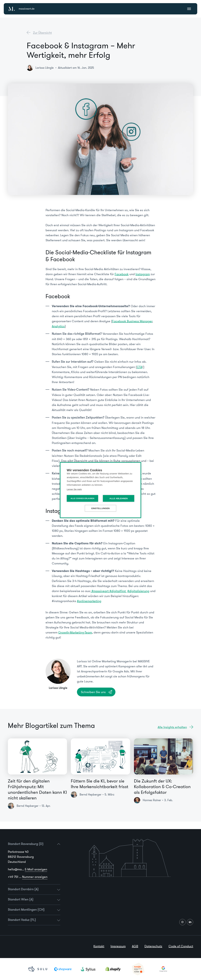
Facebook (122, 274)
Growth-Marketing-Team (75, 632)
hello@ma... (27, 869)
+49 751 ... (28, 877)
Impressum (118, 946)
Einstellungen (101, 508)
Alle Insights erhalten (172, 727)
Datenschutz (153, 946)
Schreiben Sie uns (93, 692)
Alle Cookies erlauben (83, 498)
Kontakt (99, 946)
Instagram (143, 274)
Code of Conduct (181, 946)
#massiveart (100, 591)
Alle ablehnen (119, 498)
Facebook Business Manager (132, 321)
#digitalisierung (138, 591)
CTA (140, 367)
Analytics (58, 326)
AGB (135, 946)
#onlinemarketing (89, 601)
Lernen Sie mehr (74, 489)
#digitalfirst (118, 591)
